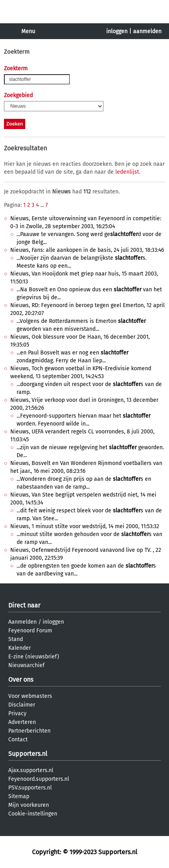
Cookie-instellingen (33, 814)
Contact (18, 740)
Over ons (21, 680)
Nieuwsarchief (26, 665)
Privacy (17, 713)
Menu (28, 31)
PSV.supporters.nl (30, 788)
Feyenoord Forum (30, 631)
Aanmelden (23, 622)
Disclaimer (22, 705)
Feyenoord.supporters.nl (39, 779)
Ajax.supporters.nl (31, 770)
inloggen (117, 31)
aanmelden (147, 31)
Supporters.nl (28, 754)
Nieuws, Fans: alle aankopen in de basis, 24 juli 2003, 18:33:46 (87, 250)
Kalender (20, 648)
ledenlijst (127, 172)
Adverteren (22, 722)
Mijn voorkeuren (29, 805)
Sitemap (19, 796)
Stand (16, 639)
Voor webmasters (30, 696)
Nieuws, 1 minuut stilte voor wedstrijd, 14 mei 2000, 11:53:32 (85, 526)
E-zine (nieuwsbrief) (34, 657)
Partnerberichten (29, 731)
